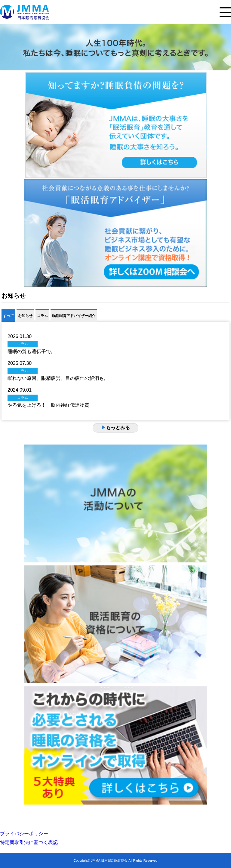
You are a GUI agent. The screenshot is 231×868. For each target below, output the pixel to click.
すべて (8, 316)
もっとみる (115, 428)
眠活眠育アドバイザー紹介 (74, 316)
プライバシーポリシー (24, 834)
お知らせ (25, 316)
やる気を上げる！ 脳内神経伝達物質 (48, 405)
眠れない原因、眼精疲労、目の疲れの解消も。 (58, 378)
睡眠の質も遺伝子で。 (32, 351)
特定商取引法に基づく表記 (29, 842)
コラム (42, 316)
